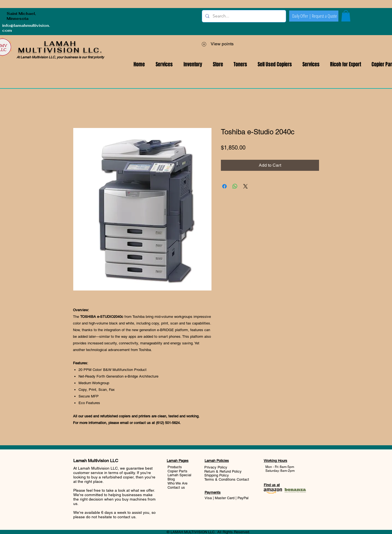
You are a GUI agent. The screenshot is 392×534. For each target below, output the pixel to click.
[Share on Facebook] (224, 186)
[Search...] (243, 16)
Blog (171, 479)
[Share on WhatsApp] (235, 186)
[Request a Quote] (324, 16)
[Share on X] (245, 186)
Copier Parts (177, 471)
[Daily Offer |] (302, 16)
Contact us (176, 487)
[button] (311, 65)
